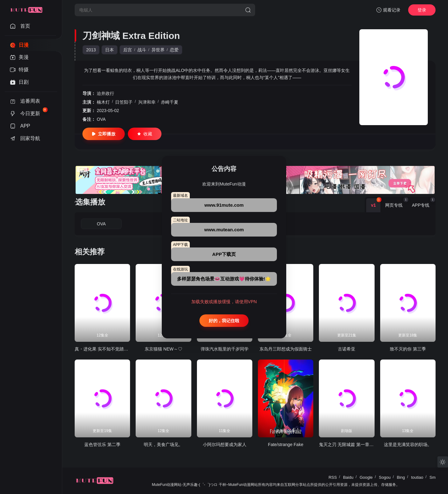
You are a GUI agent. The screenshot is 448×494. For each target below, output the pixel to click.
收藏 (145, 134)
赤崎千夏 (170, 102)
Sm (433, 477)
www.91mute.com (224, 205)
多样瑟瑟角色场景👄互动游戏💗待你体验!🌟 (224, 279)
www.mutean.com (224, 230)
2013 (91, 50)
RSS (333, 477)
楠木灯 (103, 102)
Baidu (348, 477)
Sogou (385, 477)
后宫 (128, 50)
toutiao (417, 477)
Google (366, 477)
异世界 (158, 50)
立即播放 (104, 134)
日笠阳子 (124, 102)
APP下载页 (224, 254)
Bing (401, 477)
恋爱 (174, 50)
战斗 (142, 50)
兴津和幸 (147, 102)
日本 (110, 50)
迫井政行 (105, 93)
